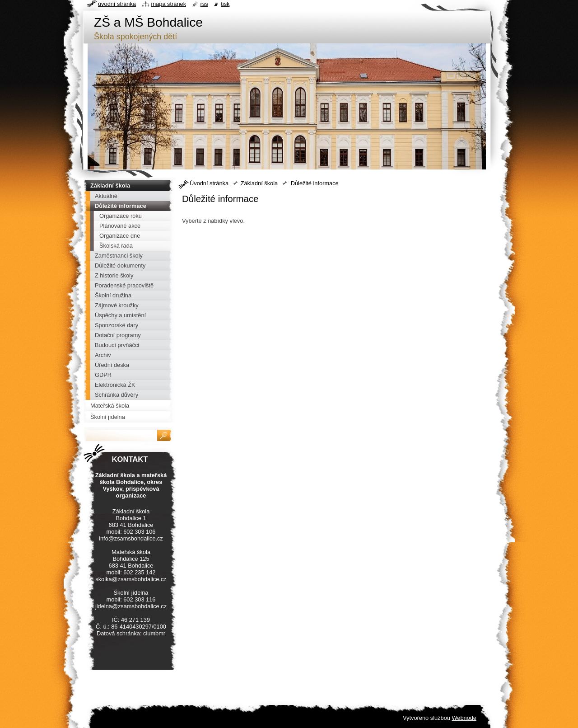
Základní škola (259, 183)
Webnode (464, 718)
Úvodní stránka (209, 183)
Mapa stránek (169, 4)
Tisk (225, 4)
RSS (204, 4)
